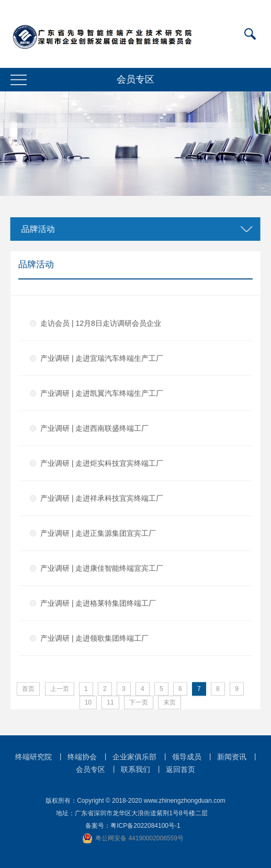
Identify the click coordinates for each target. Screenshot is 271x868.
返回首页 (180, 769)
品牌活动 (36, 229)
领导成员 (187, 757)
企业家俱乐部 (134, 757)
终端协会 (82, 757)
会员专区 (91, 769)
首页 (28, 689)
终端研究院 (33, 757)
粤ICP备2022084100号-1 (145, 826)
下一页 (139, 703)
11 (110, 703)
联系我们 (135, 769)
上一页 (60, 689)
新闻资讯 (232, 757)
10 (88, 703)
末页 (170, 703)
